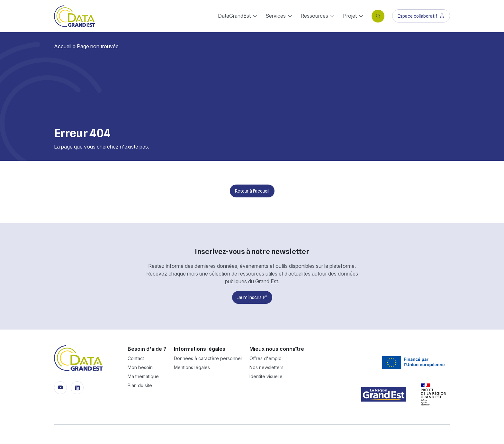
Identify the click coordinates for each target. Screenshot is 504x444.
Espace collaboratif (421, 16)
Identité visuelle (266, 376)
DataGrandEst (234, 16)
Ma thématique (143, 376)
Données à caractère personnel (208, 358)
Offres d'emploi (266, 358)
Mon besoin (140, 367)
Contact (136, 358)
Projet (350, 16)
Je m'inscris (249, 297)
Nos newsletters (266, 367)
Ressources (314, 16)
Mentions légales (192, 367)
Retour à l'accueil (252, 191)
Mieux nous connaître (277, 349)
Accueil (63, 46)
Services (276, 16)
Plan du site (140, 385)
